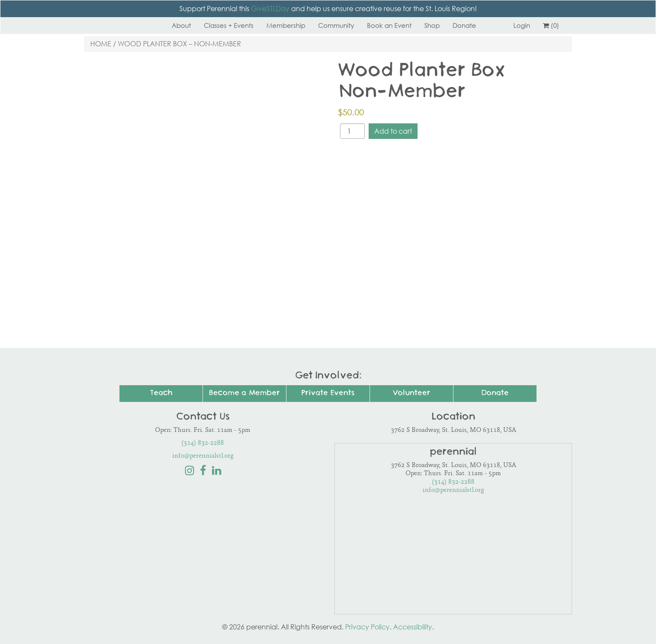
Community (336, 25)
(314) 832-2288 (203, 443)
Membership (286, 25)
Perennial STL (116, 25)
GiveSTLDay (270, 9)
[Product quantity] (352, 131)
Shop (432, 25)
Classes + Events (229, 25)
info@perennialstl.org (203, 456)
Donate (464, 25)
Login (522, 25)
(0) (551, 25)
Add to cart (393, 131)
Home (101, 44)
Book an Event (389, 25)
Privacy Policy (367, 627)
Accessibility (413, 627)
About (181, 25)
